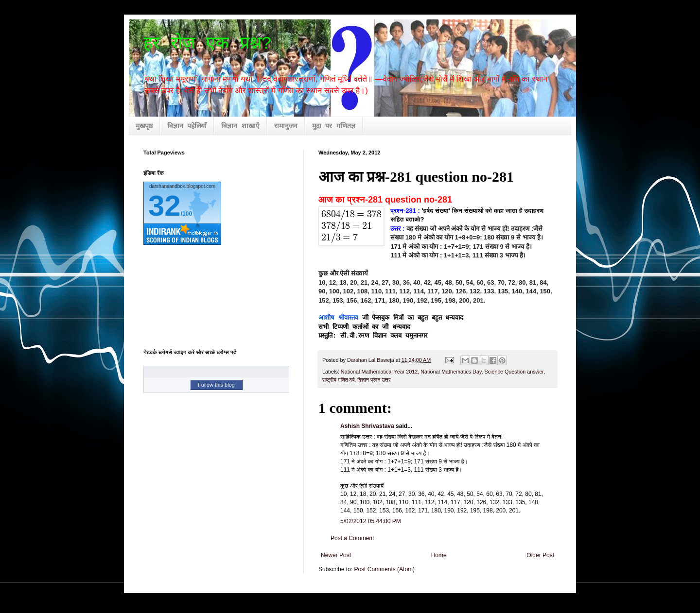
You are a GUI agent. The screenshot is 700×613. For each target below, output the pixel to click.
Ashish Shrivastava (367, 426)
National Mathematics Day (451, 372)
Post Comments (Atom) (384, 569)
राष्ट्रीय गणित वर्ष (338, 380)
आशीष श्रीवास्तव (338, 318)
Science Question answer (514, 372)
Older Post (540, 555)
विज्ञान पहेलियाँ (187, 126)
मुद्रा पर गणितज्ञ (334, 126)
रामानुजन (286, 126)
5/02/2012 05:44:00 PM (371, 521)
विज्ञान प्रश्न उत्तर (374, 380)
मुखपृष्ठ (144, 126)
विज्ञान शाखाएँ (240, 126)
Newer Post (336, 555)
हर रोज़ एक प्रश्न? (208, 44)
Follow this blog (216, 385)
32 (165, 206)
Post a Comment (352, 538)
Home (439, 555)
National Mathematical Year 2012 (379, 372)
